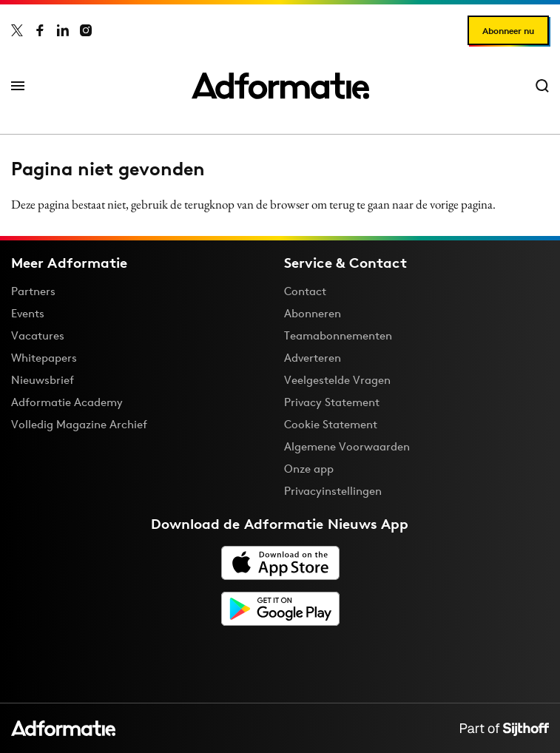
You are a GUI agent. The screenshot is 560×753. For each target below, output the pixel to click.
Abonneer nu (508, 31)
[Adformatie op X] (17, 30)
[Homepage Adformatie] (280, 86)
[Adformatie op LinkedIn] (63, 30)
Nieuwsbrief (43, 380)
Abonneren (313, 313)
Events (28, 313)
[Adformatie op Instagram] (86, 30)
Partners (33, 291)
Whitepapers (44, 358)
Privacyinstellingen (333, 491)
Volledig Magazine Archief (79, 424)
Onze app (309, 469)
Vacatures (38, 335)
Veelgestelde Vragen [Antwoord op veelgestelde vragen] (337, 380)
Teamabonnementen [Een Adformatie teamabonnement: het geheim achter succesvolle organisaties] (338, 335)
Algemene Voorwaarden (347, 446)
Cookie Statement (331, 424)
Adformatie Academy (67, 402)
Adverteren (313, 358)
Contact (305, 291)
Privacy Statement (332, 402)
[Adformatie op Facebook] (40, 30)
